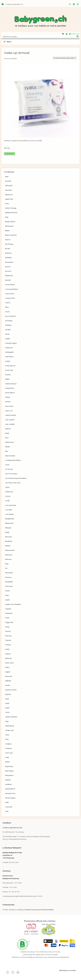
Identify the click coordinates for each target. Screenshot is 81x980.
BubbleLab (9, 276)
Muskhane (9, 541)
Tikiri (7, 739)
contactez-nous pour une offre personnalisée (39, 910)
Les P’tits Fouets (11, 474)
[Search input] (39, 36)
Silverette (9, 676)
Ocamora (8, 577)
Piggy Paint (9, 622)
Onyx (7, 595)
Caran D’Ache (10, 285)
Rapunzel (8, 658)
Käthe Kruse (9, 442)
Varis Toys (9, 753)
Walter (8, 762)
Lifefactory (9, 492)
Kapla (7, 433)
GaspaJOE (9, 348)
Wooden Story (10, 793)
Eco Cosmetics (11, 316)
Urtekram (9, 748)
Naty (7, 564)
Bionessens (9, 262)
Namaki (8, 546)
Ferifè (7, 334)
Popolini (8, 640)
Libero (8, 487)
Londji (7, 501)
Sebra (7, 667)
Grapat (8, 361)
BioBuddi (8, 258)
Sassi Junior (10, 663)
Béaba (7, 231)
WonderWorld (10, 789)
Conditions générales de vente (12, 828)
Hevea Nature (10, 393)
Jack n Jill (9, 411)
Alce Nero (9, 190)
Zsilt (7, 811)
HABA (7, 379)
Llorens (8, 496)
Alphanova (9, 195)
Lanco (7, 465)
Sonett (8, 685)
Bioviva (8, 267)
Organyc (8, 609)
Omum (7, 591)
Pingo (7, 627)
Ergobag (8, 325)
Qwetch (8, 654)
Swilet (7, 708)
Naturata (8, 559)
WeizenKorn (9, 775)
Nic (6, 568)
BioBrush (8, 253)
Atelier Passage (11, 208)
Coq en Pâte (10, 294)
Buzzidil (8, 280)
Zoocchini (9, 807)
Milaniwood (9, 523)
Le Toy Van (9, 469)
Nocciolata (9, 573)
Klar (7, 451)
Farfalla (8, 330)
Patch (7, 618)
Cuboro (8, 303)
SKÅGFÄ (8, 681)
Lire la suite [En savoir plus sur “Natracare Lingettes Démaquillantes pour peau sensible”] (10, 154)
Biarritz (8, 240)
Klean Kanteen (10, 456)
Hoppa (8, 397)
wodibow (8, 784)
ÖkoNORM (9, 582)
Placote (8, 631)
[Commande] (64, 58)
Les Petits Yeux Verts (13, 483)
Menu (7, 42)
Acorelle (8, 181)
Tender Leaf (9, 730)
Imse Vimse (9, 406)
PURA (7, 649)
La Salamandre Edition (13, 460)
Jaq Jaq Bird (10, 420)
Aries (7, 204)
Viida (7, 757)
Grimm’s (8, 375)
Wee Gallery (9, 771)
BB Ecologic (9, 226)
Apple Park (9, 199)
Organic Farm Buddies (13, 604)
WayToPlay (9, 766)
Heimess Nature (11, 384)
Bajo (7, 217)
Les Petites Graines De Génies (16, 478)
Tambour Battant (11, 717)
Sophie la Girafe (11, 690)
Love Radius (10, 514)
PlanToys (8, 636)
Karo (7, 438)
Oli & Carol (9, 586)
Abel (7, 177)
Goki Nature (9, 357)
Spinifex (8, 694)
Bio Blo (8, 249)
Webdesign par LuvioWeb (67, 970)
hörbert (8, 402)
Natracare (9, 555)
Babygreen (40, 21)
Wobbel (8, 780)
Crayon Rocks (10, 298)
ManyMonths (10, 519)
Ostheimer (9, 613)
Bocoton (8, 271)
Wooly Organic (10, 798)
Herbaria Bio (10, 388)
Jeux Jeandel (10, 424)
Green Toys (9, 370)
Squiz (7, 699)
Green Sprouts (10, 366)
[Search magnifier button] (78, 36)
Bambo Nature (10, 222)
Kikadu (8, 447)
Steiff (7, 703)
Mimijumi (8, 528)
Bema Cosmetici (11, 235)
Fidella (8, 339)
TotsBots (9, 744)
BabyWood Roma (11, 213)
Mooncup (9, 537)
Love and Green (11, 505)
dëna (7, 307)
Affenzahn (9, 186)
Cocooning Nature (12, 289)
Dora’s (8, 312)
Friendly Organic (11, 343)
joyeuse (8, 429)
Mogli (7, 532)
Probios (8, 645)
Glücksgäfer (10, 352)
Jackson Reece (11, 415)
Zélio (7, 802)
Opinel (8, 600)
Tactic (7, 712)
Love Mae (9, 510)
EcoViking (9, 321)
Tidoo (7, 735)
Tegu (7, 721)
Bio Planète (9, 244)
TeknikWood (10, 726)
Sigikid (8, 672)
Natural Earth (10, 550)
